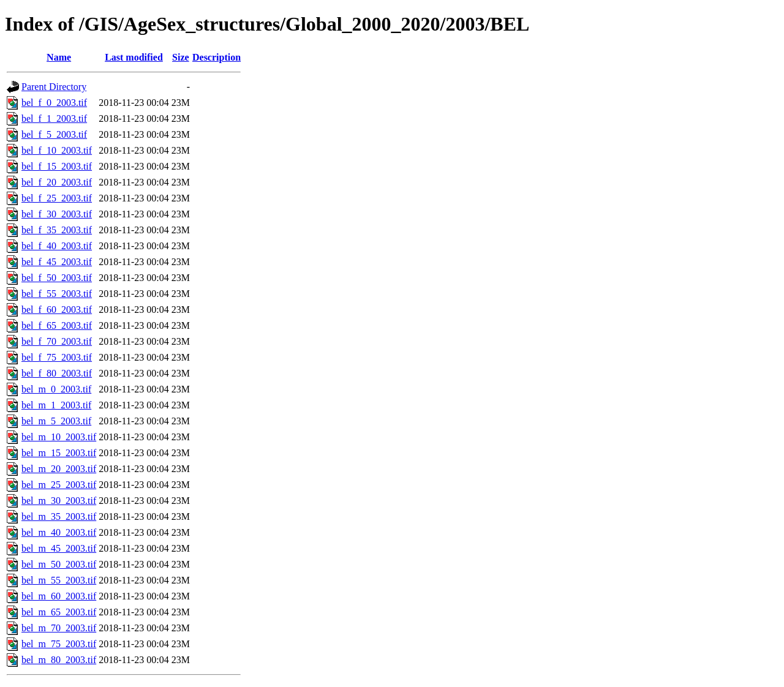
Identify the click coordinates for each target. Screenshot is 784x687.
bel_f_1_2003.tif (54, 118)
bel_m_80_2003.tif (59, 660)
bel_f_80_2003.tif (57, 373)
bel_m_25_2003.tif (59, 485)
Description (217, 57)
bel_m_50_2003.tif (59, 564)
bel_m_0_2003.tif (56, 389)
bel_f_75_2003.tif (57, 357)
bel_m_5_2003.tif (56, 421)
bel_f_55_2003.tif (57, 294)
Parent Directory (54, 87)
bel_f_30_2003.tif (57, 214)
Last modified (134, 57)
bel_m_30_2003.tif (59, 501)
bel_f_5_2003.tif (54, 134)
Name (59, 57)
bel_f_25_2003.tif (57, 198)
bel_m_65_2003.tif (59, 612)
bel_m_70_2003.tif (59, 628)
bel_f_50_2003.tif (57, 278)
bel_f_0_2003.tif (54, 103)
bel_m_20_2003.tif (59, 469)
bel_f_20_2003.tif (57, 182)
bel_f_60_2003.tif (57, 310)
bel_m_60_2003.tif (59, 596)
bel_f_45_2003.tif (57, 262)
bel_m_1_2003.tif (56, 405)
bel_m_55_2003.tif (59, 580)
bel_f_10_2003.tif (57, 150)
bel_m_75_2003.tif (59, 644)
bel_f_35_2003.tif (57, 230)
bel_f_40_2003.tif (57, 246)
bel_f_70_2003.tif (57, 341)
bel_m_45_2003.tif (59, 548)
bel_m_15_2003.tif (59, 453)
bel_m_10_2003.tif (59, 437)
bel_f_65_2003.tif (57, 325)
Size (181, 57)
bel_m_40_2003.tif (59, 532)
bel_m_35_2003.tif (59, 516)
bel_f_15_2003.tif (57, 166)
